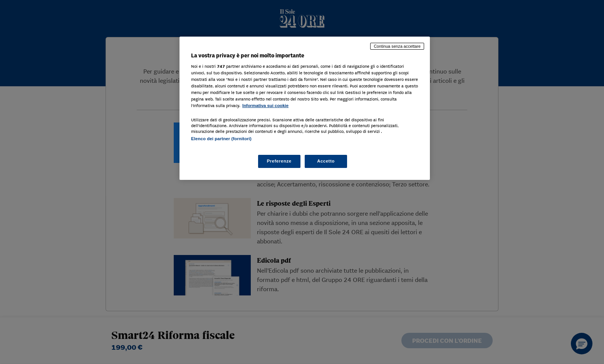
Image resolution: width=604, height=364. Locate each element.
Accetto (326, 161)
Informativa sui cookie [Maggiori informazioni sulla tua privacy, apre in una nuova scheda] (265, 106)
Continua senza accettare (397, 46)
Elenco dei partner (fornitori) (221, 139)
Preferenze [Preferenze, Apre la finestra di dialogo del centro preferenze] (279, 161)
